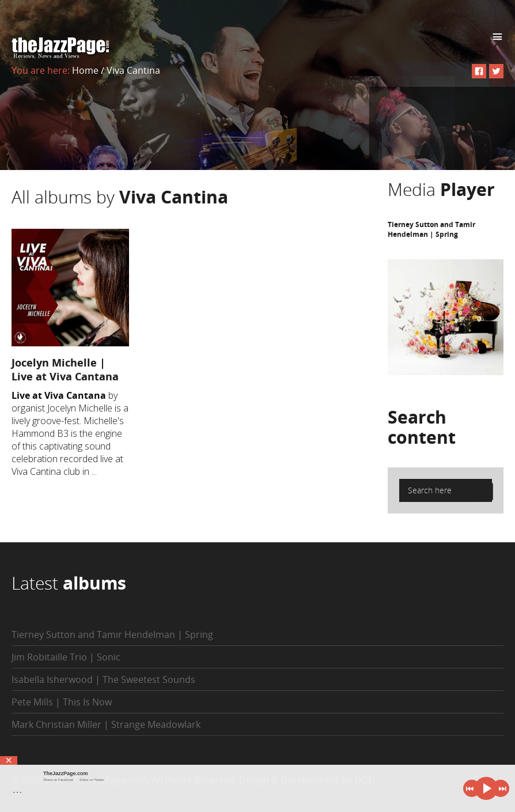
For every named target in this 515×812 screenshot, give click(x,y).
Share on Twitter (92, 780)
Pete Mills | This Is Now (62, 702)
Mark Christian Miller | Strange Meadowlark (106, 724)
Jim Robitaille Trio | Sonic (66, 657)
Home (85, 70)
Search (422, 427)
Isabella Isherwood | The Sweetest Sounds (103, 679)
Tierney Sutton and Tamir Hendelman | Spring (431, 229)
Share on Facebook (58, 780)
